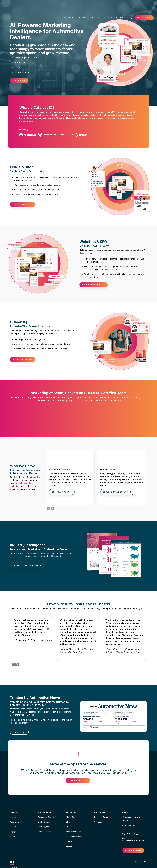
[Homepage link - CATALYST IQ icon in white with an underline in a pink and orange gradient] (12, 855)
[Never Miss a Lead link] (22, 205)
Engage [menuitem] (13, 824)
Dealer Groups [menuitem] (44, 814)
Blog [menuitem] (68, 814)
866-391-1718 (127, 830)
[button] (136, 853)
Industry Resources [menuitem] (74, 828)
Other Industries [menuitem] (45, 824)
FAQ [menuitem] (68, 819)
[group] (71, 469)
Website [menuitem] (13, 819)
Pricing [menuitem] (69, 838)
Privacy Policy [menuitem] (14, 859)
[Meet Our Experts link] (23, 359)
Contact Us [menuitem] (99, 814)
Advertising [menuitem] (15, 814)
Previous (49, 500)
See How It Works (62, 484)
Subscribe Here (133, 842)
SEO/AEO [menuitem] (14, 828)
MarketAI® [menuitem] (14, 809)
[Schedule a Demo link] (78, 772)
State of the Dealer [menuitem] (74, 824)
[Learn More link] (19, 80)
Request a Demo (144, 5)
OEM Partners (105, 5)
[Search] (131, 5)
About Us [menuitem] (70, 809)
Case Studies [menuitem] (71, 833)
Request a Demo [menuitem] (101, 809)
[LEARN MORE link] (19, 724)
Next (52, 500)
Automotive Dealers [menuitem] (46, 809)
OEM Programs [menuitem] (44, 819)
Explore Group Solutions (117, 484)
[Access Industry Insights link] (27, 557)
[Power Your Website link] (94, 285)
